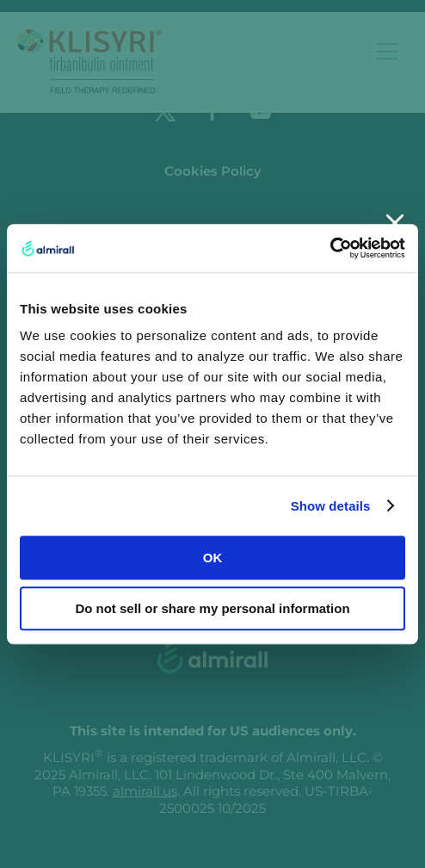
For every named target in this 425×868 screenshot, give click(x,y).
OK (213, 558)
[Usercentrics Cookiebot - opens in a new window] (330, 248)
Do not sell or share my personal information (212, 608)
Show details (331, 506)
